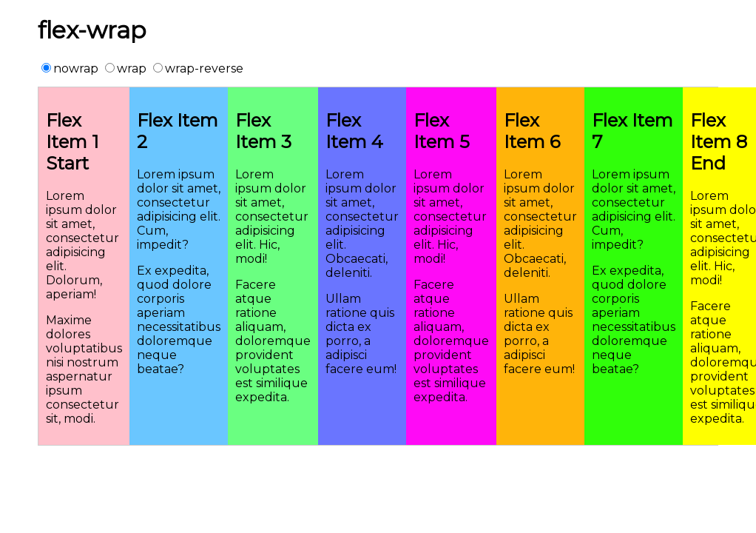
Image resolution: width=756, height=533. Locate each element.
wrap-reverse (198, 68)
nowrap (70, 68)
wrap (126, 68)
